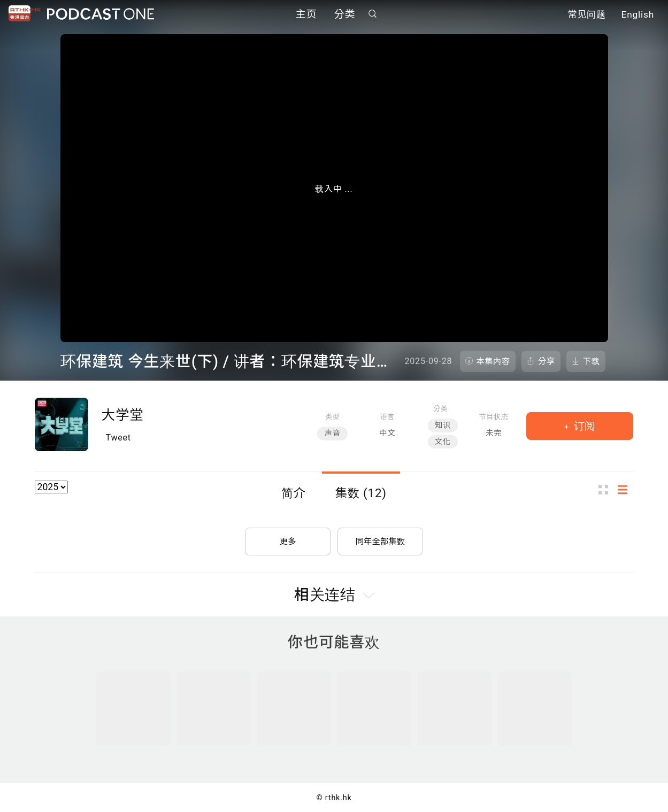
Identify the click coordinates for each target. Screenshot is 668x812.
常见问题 (587, 15)
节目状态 (494, 417)
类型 (332, 417)
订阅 (583, 426)
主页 (306, 15)
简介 (294, 493)
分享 (547, 361)
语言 (387, 417)
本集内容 (494, 361)
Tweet (118, 438)
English (638, 15)
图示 (606, 490)
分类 (345, 15)
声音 (332, 433)
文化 (443, 442)
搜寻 (372, 14)
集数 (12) (361, 493)
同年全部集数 (380, 539)
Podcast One (101, 14)
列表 (626, 490)
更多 (288, 539)
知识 (443, 425)
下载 (592, 361)
